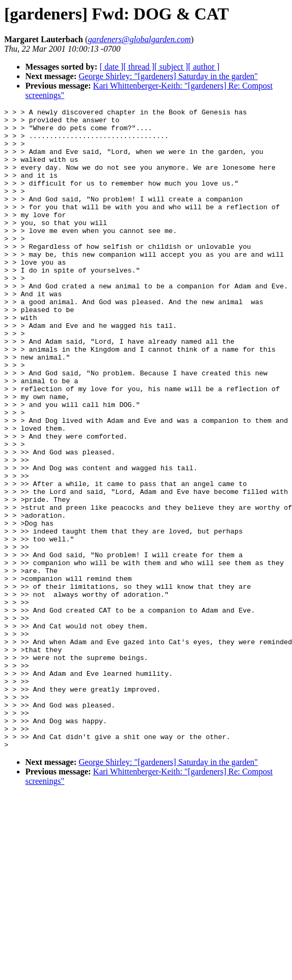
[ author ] (204, 67)
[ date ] (111, 67)
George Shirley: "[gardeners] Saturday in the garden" (168, 76)
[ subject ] (171, 67)
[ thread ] (139, 67)
